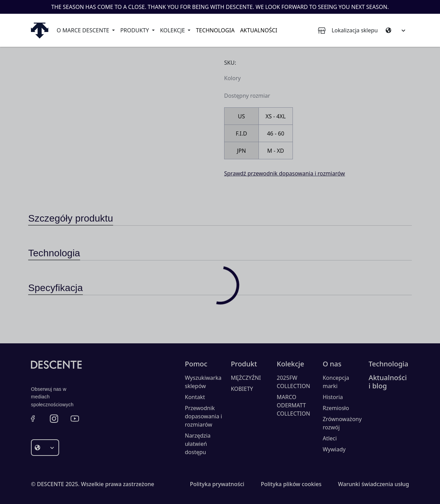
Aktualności (258, 30)
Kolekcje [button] (173, 30)
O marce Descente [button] (84, 30)
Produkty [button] (135, 30)
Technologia (215, 30)
